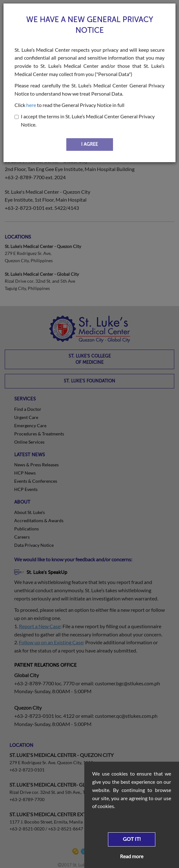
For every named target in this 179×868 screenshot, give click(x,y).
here (31, 105)
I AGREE (89, 144)
